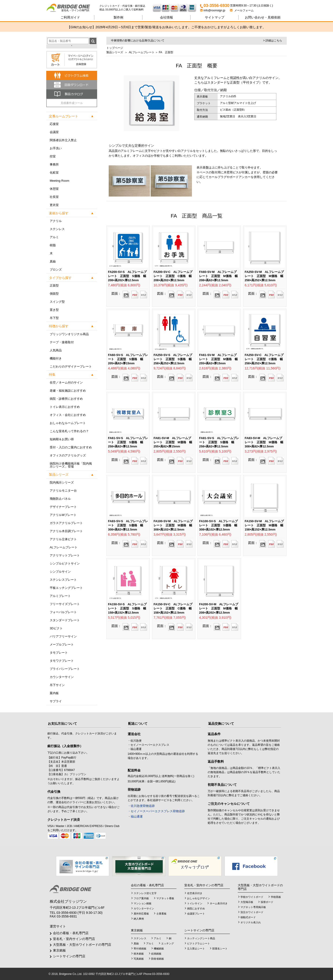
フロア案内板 (141, 898)
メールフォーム (242, 10)
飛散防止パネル (60, 499)
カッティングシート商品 (201, 938)
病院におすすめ (196, 908)
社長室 (54, 197)
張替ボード (267, 902)
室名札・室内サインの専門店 (74, 939)
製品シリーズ (115, 52)
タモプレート (59, 653)
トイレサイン (195, 903)
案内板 (54, 693)
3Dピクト (56, 628)
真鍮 (53, 261)
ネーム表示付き (219, 903)
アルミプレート (60, 596)
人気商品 (56, 350)
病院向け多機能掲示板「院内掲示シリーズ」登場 (71, 465)
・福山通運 (135, 816)
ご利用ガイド (70, 17)
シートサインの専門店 (69, 956)
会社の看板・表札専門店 (71, 933)
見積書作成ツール (72, 103)
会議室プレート (196, 914)
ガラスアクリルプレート (66, 523)
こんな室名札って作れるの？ (69, 431)
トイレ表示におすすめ (65, 407)
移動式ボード (248, 917)
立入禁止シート (196, 949)
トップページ (115, 48)
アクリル (56, 221)
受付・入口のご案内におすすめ (71, 447)
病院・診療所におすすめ (66, 399)
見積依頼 (263, 17)
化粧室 (54, 173)
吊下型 (54, 318)
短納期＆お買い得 (62, 439)
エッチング (168, 943)
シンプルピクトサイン (65, 563)
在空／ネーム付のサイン (66, 382)
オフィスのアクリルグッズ (68, 455)
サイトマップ (215, 17)
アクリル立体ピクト (63, 539)
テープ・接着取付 (62, 342)
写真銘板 (139, 959)
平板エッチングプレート (66, 588)
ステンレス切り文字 (145, 893)
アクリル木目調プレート (66, 531)
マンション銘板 (143, 903)
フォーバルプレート (63, 612)
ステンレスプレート (63, 580)
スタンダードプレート (65, 620)
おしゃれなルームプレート (68, 423)
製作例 (118, 17)
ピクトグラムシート (199, 943)
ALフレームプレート (64, 547)
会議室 (54, 132)
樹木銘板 (139, 954)
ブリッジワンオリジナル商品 (69, 334)
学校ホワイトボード (252, 897)
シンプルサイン (60, 572)
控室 (53, 156)
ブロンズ (56, 270)
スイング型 (57, 302)
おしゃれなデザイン (199, 898)
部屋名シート (220, 949)
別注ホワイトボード (252, 912)
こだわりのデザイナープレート (71, 367)
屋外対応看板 (141, 914)
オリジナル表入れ (251, 922)
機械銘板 (159, 949)
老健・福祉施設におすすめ (68, 391)
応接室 (54, 124)
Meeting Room (60, 181)
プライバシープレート (65, 669)
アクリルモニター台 (63, 491)
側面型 (54, 294)
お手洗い (56, 148)
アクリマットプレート (65, 555)
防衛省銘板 (158, 959)
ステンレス (57, 229)
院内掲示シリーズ (62, 482)
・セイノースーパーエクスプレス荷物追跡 (156, 811)
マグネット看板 (165, 898)
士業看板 (161, 914)
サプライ (56, 701)
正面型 (54, 286)
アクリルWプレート (63, 515)
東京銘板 (59, 950)
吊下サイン (57, 685)
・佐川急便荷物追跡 (141, 806)
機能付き (56, 358)
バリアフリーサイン (63, 636)
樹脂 (53, 245)
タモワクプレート (62, 661)
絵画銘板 (156, 954)
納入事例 (139, 919)
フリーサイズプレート (65, 604)
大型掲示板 (247, 902)
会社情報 (166, 17)
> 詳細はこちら (273, 41)
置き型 (54, 310)
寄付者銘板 (140, 949)
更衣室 (54, 205)
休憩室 (54, 189)
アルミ (54, 237)
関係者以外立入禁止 (63, 140)
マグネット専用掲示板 (253, 907)
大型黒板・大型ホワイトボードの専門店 (82, 945)
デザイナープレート (63, 507)
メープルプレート (62, 644)
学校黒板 (276, 897)
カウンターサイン (62, 677)
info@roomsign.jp (213, 10)
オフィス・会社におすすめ (68, 415)
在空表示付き (195, 893)
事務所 (54, 164)
